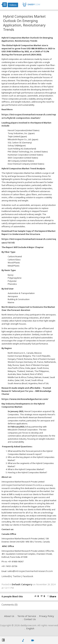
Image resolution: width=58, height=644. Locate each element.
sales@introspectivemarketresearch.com (30, 571)
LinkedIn (6, 576)
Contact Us (30, 619)
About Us (9, 616)
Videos (13, 5)
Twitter (17, 576)
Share (51, 596)
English (30, 628)
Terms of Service (27, 616)
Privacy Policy (47, 616)
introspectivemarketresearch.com (21, 485)
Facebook (28, 576)
